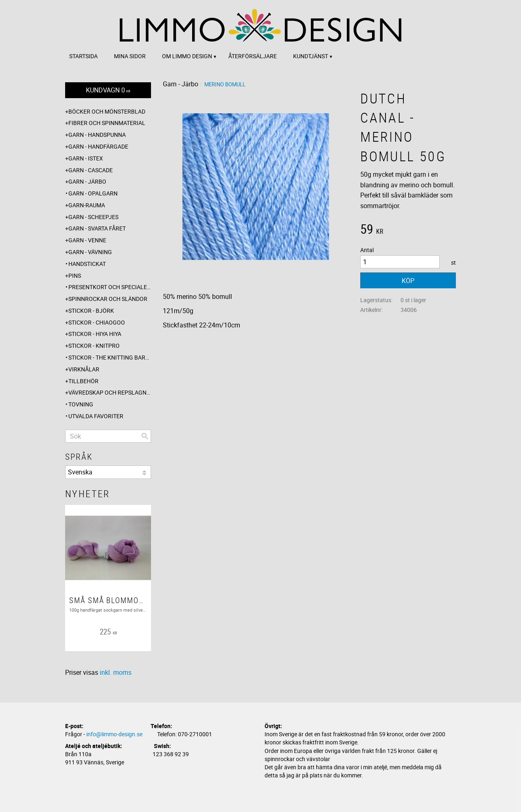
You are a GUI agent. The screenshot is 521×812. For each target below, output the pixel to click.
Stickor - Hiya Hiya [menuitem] (95, 334)
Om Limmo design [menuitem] (187, 56)
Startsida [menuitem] (83, 56)
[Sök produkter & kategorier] (108, 436)
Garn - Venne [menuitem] (87, 240)
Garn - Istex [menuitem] (86, 158)
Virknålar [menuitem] (84, 369)
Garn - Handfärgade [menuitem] (98, 146)
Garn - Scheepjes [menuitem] (93, 217)
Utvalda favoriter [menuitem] (96, 416)
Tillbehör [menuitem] (83, 381)
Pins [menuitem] (75, 275)
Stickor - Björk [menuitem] (91, 311)
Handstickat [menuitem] (87, 264)
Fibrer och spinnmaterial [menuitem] (107, 123)
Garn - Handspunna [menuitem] (97, 135)
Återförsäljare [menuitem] (253, 56)
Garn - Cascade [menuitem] (91, 170)
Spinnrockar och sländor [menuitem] (108, 299)
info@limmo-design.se (114, 734)
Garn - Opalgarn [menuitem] (93, 193)
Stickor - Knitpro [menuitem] (94, 346)
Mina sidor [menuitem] (130, 56)
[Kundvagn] (108, 90)
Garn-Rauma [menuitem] (87, 205)
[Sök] (145, 436)
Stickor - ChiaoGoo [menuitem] (97, 322)
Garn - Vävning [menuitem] (90, 252)
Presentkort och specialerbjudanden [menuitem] (110, 287)
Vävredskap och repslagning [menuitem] (110, 392)
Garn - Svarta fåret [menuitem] (97, 228)
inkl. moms (116, 672)
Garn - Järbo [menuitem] (87, 181)
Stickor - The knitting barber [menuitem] (110, 357)
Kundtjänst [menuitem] (311, 56)
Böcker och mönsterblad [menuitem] (107, 111)
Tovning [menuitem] (81, 404)
